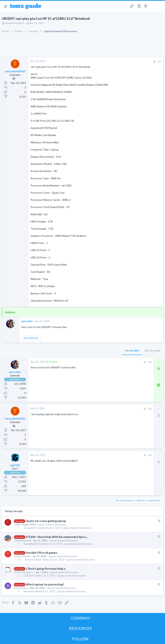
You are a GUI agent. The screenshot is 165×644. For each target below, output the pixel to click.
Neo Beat (28, 591)
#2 (150, 362)
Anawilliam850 (32, 544)
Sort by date (132, 351)
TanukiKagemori (23, 540)
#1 (159, 61)
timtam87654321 (15, 23)
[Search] (160, 6)
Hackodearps (21, 588)
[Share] (154, 62)
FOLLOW (80, 639)
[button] (5, 6)
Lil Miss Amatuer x (24, 572)
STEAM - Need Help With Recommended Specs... (57, 537)
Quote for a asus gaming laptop (46, 521)
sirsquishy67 (30, 528)
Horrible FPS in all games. (42, 553)
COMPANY (80, 618)
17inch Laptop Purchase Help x (46, 569)
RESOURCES (80, 628)
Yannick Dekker (22, 556)
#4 (150, 455)
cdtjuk (17, 525)
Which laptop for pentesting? (45, 584)
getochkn (27, 321)
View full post (31, 338)
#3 (150, 409)
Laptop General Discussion (52, 525)
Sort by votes (153, 351)
